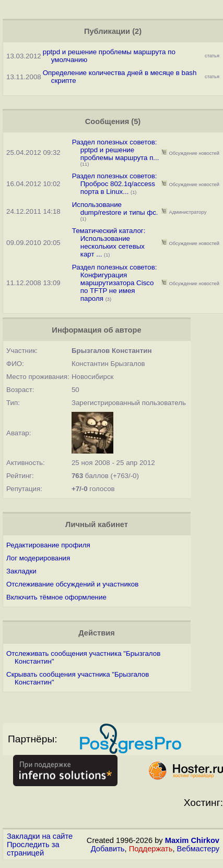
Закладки (21, 571)
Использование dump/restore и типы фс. (115, 209)
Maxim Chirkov (192, 840)
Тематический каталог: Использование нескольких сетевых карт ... (109, 242)
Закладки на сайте (40, 836)
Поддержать (151, 849)
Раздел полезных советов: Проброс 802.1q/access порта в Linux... (115, 184)
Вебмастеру (198, 849)
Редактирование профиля (48, 545)
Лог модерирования (38, 558)
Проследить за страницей (33, 849)
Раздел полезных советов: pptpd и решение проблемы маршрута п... (116, 150)
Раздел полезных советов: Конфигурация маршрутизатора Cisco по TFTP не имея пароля (115, 283)
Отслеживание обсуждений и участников (72, 584)
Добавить (108, 849)
